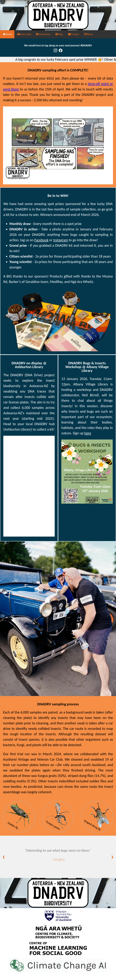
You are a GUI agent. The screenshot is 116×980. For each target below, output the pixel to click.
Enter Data (24, 34)
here (88, 433)
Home (7, 34)
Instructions (43, 34)
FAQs (59, 34)
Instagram (60, 240)
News (88, 34)
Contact (73, 34)
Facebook (41, 240)
